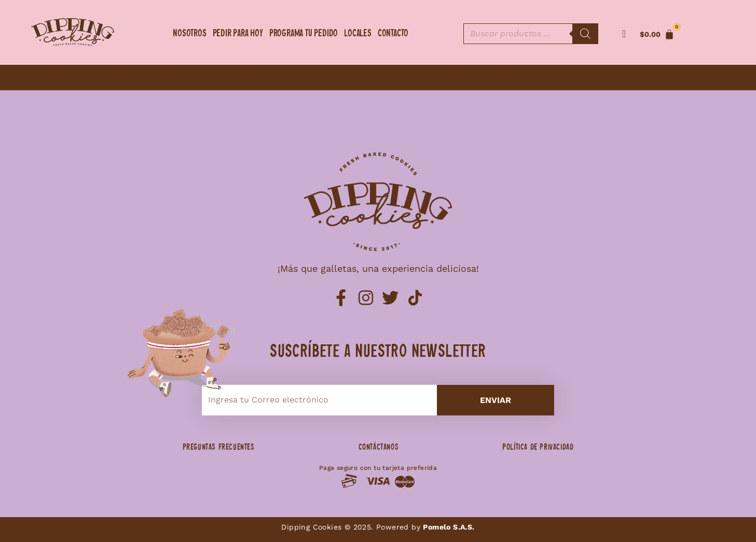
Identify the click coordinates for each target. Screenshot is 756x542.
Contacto (393, 34)
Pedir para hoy (238, 34)
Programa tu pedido (304, 34)
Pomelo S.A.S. (449, 527)
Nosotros (189, 34)
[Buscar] (585, 34)
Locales (358, 34)
